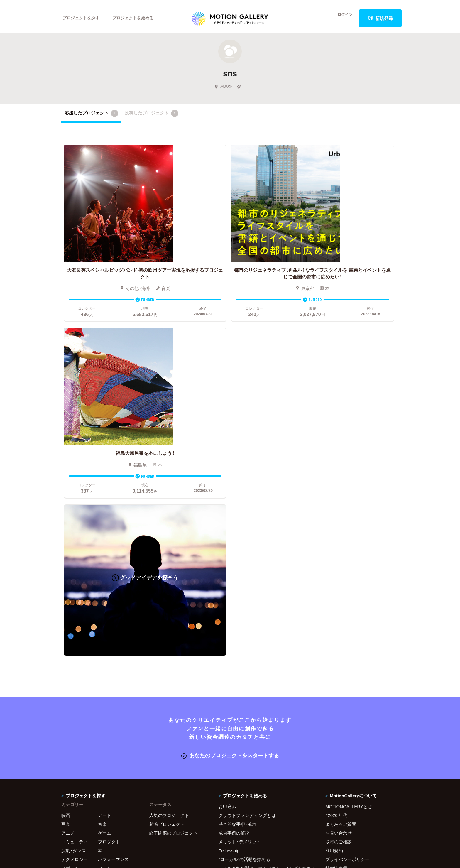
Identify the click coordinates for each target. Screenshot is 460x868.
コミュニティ (75, 596)
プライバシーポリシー (347, 614)
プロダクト (109, 596)
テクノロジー (75, 614)
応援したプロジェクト (91, 117)
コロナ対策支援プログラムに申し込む (256, 640)
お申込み (227, 561)
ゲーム (105, 587)
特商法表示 (336, 623)
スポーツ (70, 623)
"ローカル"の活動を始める (244, 614)
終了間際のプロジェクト (171, 587)
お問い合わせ (339, 587)
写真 (66, 579)
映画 (66, 570)
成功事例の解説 (234, 587)
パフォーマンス (113, 614)
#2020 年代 (336, 570)
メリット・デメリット (240, 596)
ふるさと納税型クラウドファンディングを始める (265, 623)
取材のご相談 (339, 596)
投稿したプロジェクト (152, 117)
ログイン (341, 18)
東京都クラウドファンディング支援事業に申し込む (265, 631)
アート (105, 570)
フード (105, 623)
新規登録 (380, 18)
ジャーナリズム (77, 631)
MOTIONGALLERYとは (349, 561)
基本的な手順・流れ (237, 579)
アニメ (68, 587)
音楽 (102, 579)
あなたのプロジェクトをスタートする (230, 510)
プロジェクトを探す (83, 18)
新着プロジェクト (167, 579)
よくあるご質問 (341, 579)
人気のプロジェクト (169, 570)
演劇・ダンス (74, 605)
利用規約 (334, 605)
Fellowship (229, 605)
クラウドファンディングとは (247, 570)
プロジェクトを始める (138, 18)
